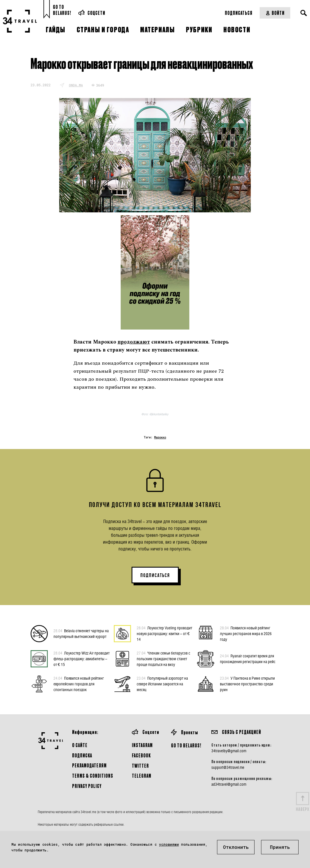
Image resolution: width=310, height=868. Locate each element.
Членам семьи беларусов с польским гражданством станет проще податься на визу (163, 659)
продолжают (134, 342)
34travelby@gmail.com (229, 751)
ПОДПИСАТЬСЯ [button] (155, 575)
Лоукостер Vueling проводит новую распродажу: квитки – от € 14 (164, 633)
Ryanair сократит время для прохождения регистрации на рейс (248, 659)
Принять (280, 847)
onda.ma (76, 85)
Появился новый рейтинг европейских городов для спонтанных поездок (79, 684)
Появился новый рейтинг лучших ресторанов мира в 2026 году (246, 633)
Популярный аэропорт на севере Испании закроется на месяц (162, 684)
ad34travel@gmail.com (229, 784)
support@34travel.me (228, 767)
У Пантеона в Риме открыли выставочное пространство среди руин (247, 684)
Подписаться (239, 13)
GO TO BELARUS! (186, 745)
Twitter (140, 766)
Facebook (141, 755)
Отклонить (236, 847)
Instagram (142, 745)
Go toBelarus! (62, 10)
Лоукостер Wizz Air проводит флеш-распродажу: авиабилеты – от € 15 (82, 659)
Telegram (142, 776)
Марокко (160, 437)
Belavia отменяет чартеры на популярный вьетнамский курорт (81, 633)
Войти (275, 13)
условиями (169, 844)
